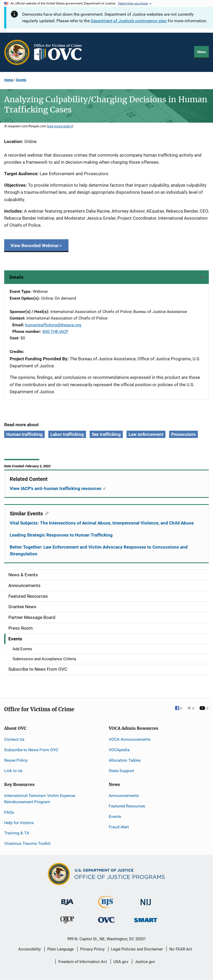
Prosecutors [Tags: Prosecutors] (183, 434)
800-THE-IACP (55, 331)
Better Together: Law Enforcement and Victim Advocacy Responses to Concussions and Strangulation (99, 550)
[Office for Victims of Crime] (106, 920)
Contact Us (14, 739)
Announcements (124, 796)
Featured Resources (127, 806)
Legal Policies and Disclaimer (137, 949)
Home (9, 80)
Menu (202, 52)
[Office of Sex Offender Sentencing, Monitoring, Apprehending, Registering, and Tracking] (146, 919)
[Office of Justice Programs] (17, 52)
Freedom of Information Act (83, 962)
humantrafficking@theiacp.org (53, 325)
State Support (121, 771)
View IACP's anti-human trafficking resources (58, 488)
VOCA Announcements (130, 739)
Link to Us (13, 771)
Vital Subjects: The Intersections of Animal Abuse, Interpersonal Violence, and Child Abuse (102, 523)
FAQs (9, 812)
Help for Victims (19, 823)
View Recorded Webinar (36, 246)
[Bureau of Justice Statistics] (106, 906)
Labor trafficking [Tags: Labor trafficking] (67, 434)
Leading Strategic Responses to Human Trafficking (61, 535)
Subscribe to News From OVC (31, 750)
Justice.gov (145, 962)
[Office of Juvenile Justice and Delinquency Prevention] (67, 921)
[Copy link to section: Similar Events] (46, 513)
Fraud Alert (119, 827)
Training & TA (17, 833)
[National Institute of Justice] (146, 900)
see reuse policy (60, 126)
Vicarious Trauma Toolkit (27, 843)
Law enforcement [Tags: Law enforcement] (146, 434)
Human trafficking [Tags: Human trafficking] (24, 434)
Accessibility (30, 949)
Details (16, 277)
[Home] (60, 52)
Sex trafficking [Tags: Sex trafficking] (106, 434)
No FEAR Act (181, 949)
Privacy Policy (92, 949)
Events (21, 80)
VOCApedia (119, 750)
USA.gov (121, 962)
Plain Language (61, 949)
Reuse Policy (16, 760)
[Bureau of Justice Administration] (67, 900)
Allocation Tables (125, 760)
